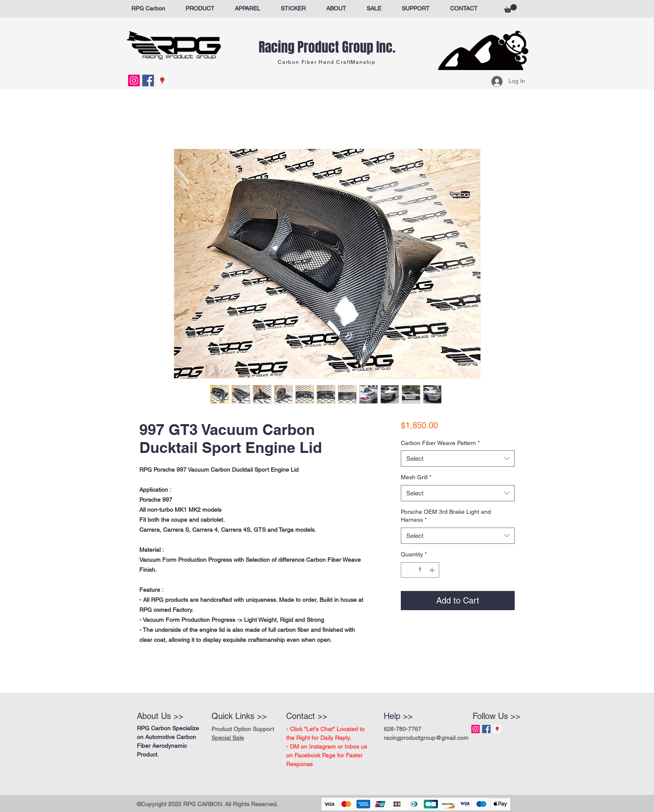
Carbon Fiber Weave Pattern (440, 443)
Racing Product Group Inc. (327, 47)
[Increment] (433, 570)
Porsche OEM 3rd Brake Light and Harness (446, 516)
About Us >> (160, 716)
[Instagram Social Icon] (134, 80)
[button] (511, 8)
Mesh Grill (416, 477)
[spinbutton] (420, 570)
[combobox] (458, 459)
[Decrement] (407, 570)
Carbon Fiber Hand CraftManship (327, 62)
